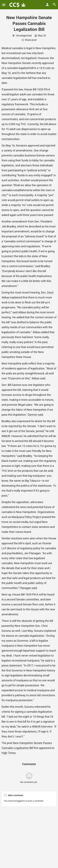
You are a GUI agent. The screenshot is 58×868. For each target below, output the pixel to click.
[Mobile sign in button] (47, 4)
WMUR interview (42, 727)
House (35, 609)
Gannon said (35, 415)
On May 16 (8, 145)
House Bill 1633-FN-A (37, 89)
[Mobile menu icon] (4, 5)
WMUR (6, 436)
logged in (21, 801)
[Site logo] (18, 5)
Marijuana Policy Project (26, 517)
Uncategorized (22, 36)
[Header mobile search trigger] (54, 4)
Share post (29, 40)
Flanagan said (28, 588)
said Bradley (25, 456)
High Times (9, 753)
